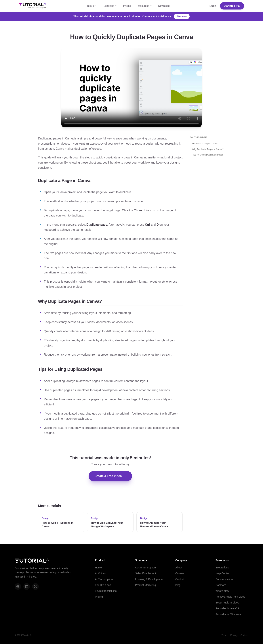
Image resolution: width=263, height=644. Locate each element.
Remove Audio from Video (230, 597)
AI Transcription (104, 579)
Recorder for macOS (227, 608)
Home (98, 568)
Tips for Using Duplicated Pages (208, 155)
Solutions (110, 6)
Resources (145, 6)
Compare (221, 585)
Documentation (224, 579)
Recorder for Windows (228, 614)
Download (164, 6)
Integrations (222, 568)
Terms (225, 635)
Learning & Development (149, 579)
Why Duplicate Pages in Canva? (208, 149)
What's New (222, 591)
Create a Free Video (110, 476)
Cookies (244, 635)
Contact (180, 579)
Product (92, 6)
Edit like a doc (103, 585)
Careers (180, 573)
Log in (213, 6)
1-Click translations (106, 591)
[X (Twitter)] (35, 586)
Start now (182, 16)
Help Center (222, 573)
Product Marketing (146, 585)
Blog (178, 585)
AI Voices (100, 573)
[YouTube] (18, 586)
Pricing (127, 6)
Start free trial (232, 6)
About (179, 568)
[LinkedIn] (27, 586)
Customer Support (146, 568)
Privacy (234, 635)
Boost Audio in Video (227, 603)
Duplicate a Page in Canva (205, 144)
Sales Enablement (146, 573)
